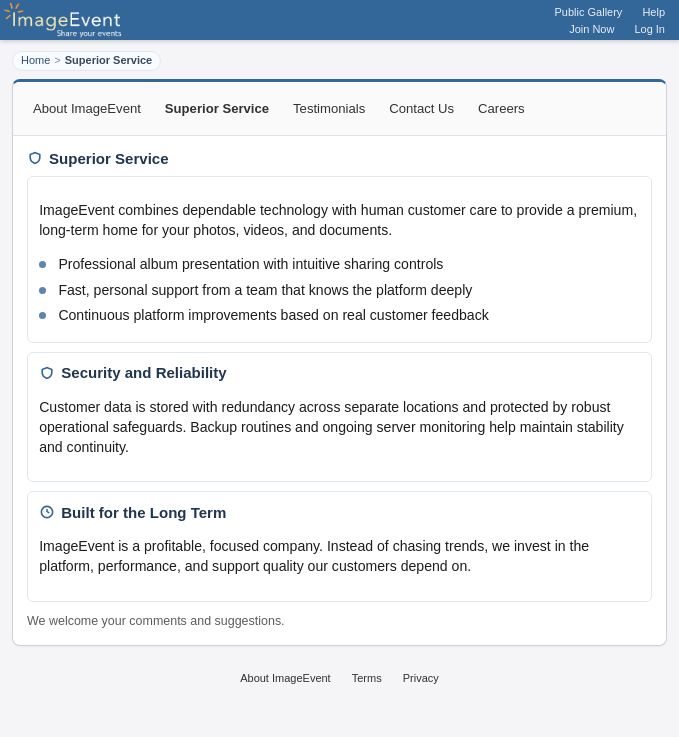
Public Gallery (589, 12)
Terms (367, 678)
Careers (501, 108)
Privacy (421, 678)
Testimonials (329, 108)
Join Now (591, 29)
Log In (649, 29)
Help (653, 12)
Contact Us (421, 108)
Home (35, 60)
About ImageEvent (87, 108)
